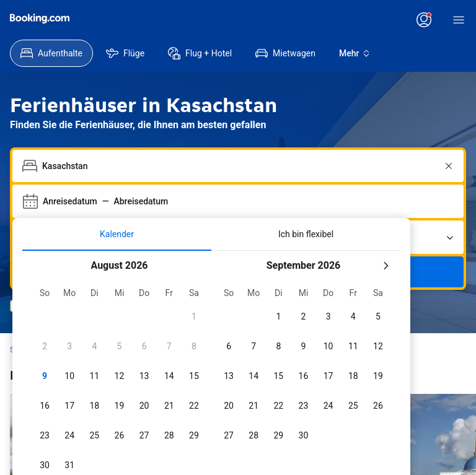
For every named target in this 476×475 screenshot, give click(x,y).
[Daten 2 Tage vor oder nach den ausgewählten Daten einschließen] (216, 454)
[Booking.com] (40, 19)
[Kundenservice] (193, 20)
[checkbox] (119, 265)
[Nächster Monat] (386, 214)
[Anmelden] (439, 20)
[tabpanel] (211, 337)
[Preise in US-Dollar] (121, 20)
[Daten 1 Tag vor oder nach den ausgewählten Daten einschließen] (155, 454)
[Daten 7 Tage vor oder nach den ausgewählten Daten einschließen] (342, 454)
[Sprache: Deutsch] (158, 20)
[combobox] (239, 115)
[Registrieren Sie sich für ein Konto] (376, 20)
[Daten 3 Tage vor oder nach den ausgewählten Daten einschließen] (279, 454)
